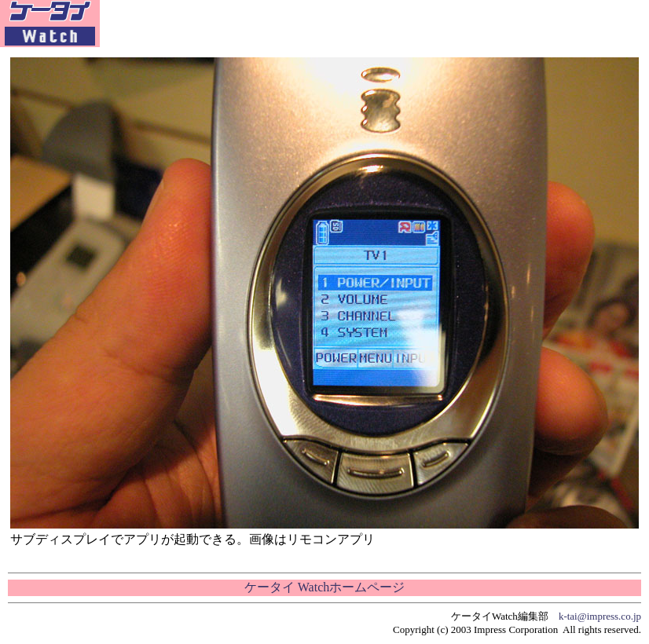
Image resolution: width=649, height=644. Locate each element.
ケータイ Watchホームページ (324, 587)
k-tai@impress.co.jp (600, 616)
